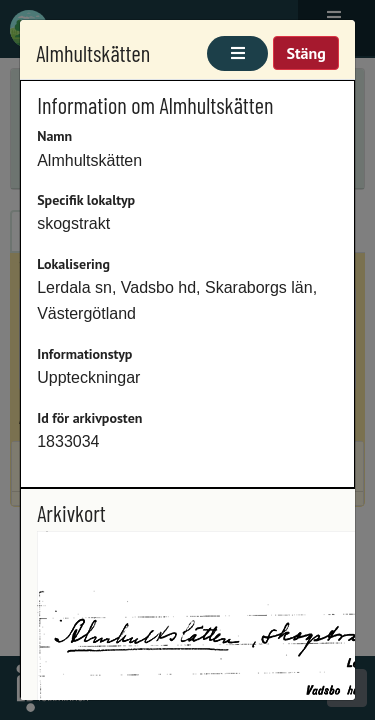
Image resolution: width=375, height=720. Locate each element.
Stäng (305, 53)
